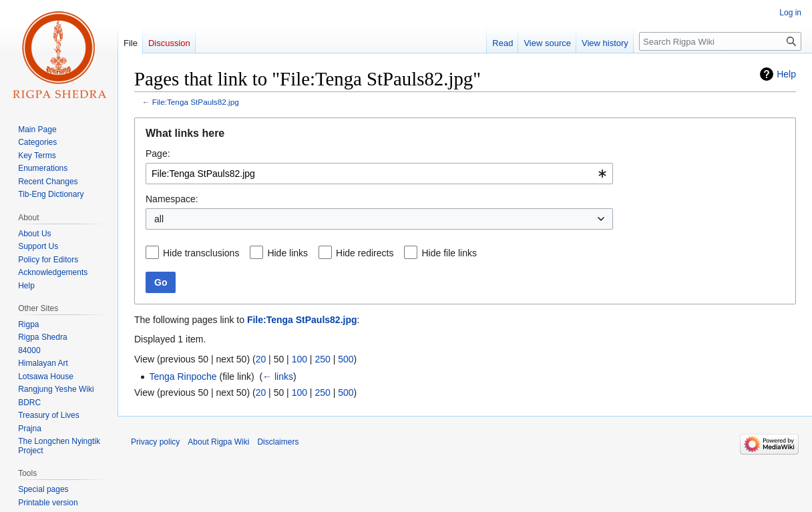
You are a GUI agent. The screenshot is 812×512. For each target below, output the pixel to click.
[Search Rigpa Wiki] (720, 41)
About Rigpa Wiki (218, 442)
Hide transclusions (201, 253)
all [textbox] (159, 219)
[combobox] (379, 174)
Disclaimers (278, 442)
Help (786, 74)
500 (346, 359)
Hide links (287, 253)
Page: (158, 154)
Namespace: (172, 199)
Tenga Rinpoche (183, 376)
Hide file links (449, 253)
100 (299, 359)
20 (261, 359)
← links (278, 376)
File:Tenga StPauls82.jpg (196, 102)
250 (322, 359)
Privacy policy (155, 442)
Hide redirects (365, 253)
